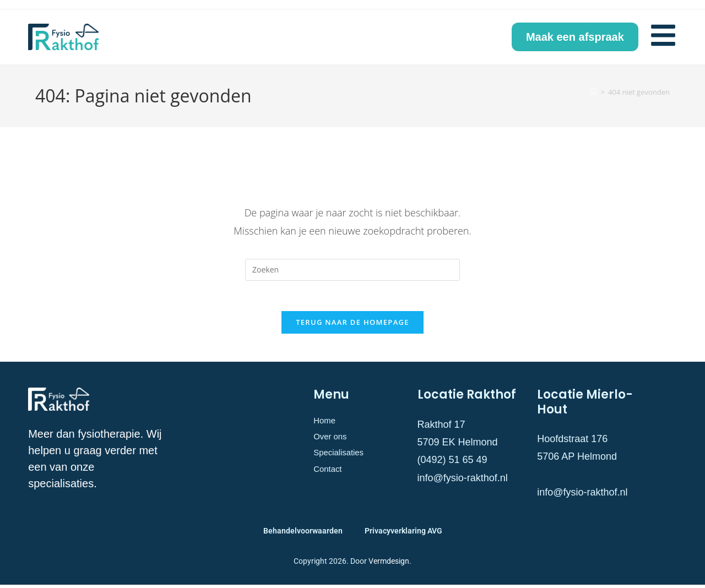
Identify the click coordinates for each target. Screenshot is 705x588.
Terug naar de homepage (352, 325)
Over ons (333, 443)
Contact (330, 480)
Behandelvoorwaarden (303, 533)
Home (327, 424)
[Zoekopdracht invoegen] (352, 270)
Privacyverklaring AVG (403, 533)
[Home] (593, 92)
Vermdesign (389, 564)
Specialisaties (344, 461)
